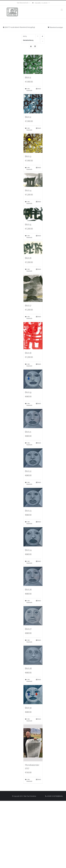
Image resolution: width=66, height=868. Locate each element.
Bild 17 (28, 306)
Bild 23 (28, 511)
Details (39, 89)
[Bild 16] (33, 248)
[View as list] (35, 46)
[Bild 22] (33, 458)
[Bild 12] (33, 104)
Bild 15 (28, 225)
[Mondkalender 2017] (33, 743)
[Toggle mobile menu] (62, 10)
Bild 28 (28, 668)
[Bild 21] (33, 419)
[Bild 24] (33, 537)
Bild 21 (28, 432)
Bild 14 (28, 190)
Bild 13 (28, 156)
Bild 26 (28, 590)
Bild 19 (28, 392)
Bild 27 (28, 629)
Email (60, 796)
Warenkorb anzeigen (56, 27)
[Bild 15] (33, 214)
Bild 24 (28, 550)
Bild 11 (28, 78)
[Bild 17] (33, 288)
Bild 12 (28, 117)
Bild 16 (28, 258)
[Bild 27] (33, 616)
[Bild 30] (33, 695)
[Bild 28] (33, 655)
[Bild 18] (33, 336)
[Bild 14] (33, 180)
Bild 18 (28, 353)
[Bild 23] (33, 497)
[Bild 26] (33, 576)
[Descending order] (42, 36)
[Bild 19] (33, 379)
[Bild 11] (33, 64)
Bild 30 (28, 708)
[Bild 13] (33, 143)
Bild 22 (28, 471)
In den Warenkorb (29, 90)
